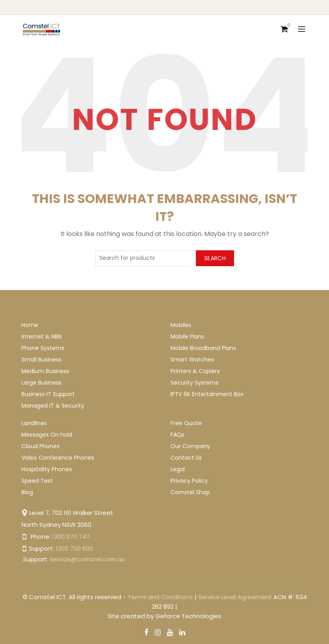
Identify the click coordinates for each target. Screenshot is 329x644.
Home (30, 325)
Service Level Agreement (235, 597)
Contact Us (186, 458)
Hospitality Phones (47, 469)
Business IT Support (48, 394)
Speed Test (37, 481)
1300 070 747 (71, 537)
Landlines (34, 423)
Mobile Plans (187, 337)
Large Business (42, 383)
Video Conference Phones (58, 458)
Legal (178, 469)
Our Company (190, 446)
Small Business (42, 360)
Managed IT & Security (53, 406)
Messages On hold (47, 435)
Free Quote (186, 423)
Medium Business (45, 371)
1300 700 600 (74, 548)
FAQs (177, 435)
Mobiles (181, 325)
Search (215, 258)
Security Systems (194, 383)
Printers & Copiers (195, 371)
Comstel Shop (190, 492)
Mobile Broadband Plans (203, 348)
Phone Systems (43, 348)
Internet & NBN (42, 337)
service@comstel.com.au (87, 559)
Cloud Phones (41, 446)
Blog (27, 492)
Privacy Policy (189, 481)
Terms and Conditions (160, 597)
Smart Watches (192, 360)
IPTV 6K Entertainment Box (207, 394)
